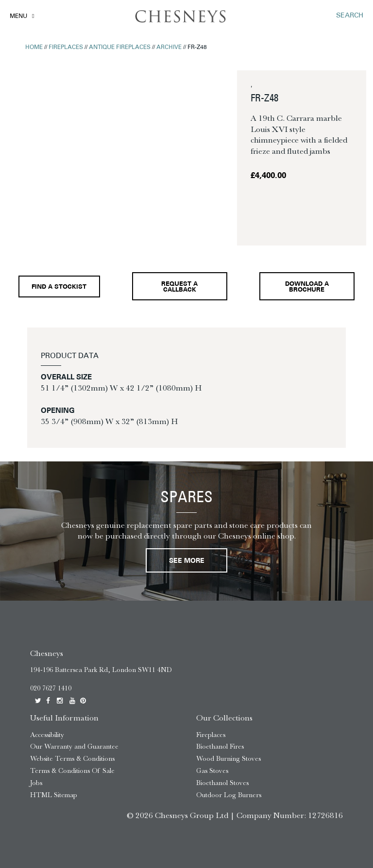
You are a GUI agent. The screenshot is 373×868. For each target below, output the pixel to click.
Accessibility (47, 735)
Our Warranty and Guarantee (74, 746)
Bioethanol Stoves (222, 783)
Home (34, 48)
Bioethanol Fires (220, 746)
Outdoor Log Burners (229, 795)
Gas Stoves (212, 771)
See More (187, 561)
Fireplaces (66, 48)
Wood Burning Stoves (229, 759)
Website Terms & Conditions (72, 759)
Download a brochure (307, 287)
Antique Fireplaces (120, 48)
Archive (169, 48)
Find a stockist (59, 287)
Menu (18, 16)
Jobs (36, 783)
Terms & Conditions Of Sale (72, 771)
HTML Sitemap (54, 795)
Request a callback (179, 287)
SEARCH (350, 16)
